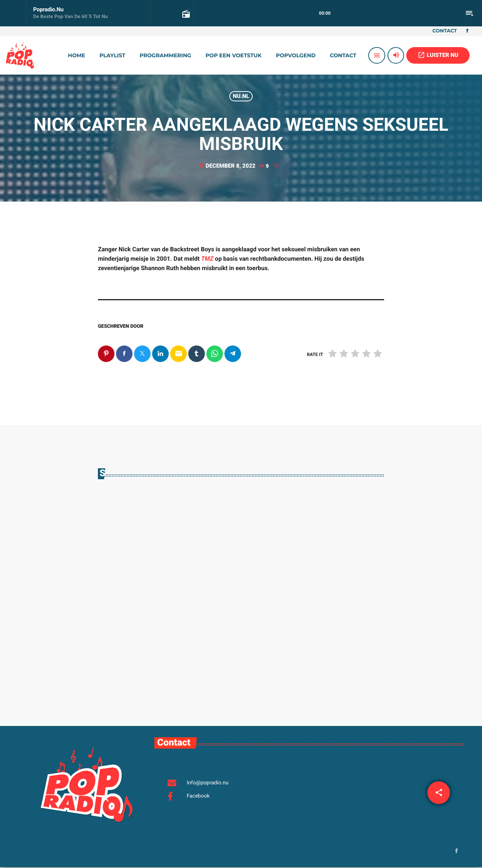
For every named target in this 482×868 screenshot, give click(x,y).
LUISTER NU (438, 55)
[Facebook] (467, 31)
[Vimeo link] (20, 55)
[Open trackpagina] (185, 14)
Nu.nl (241, 96)
